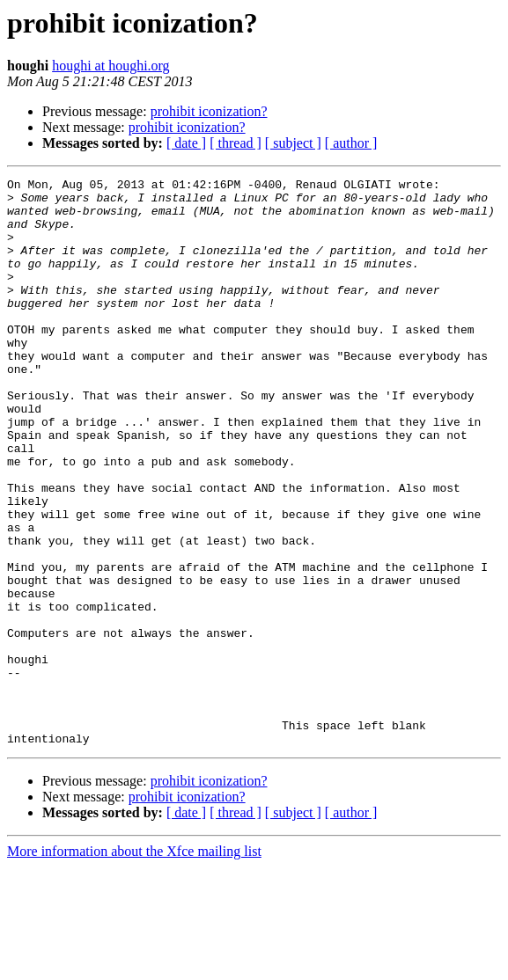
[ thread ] (236, 143)
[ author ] (351, 143)
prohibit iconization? (209, 111)
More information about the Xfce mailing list (134, 965)
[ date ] (186, 143)
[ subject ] (293, 143)
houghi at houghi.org (110, 66)
